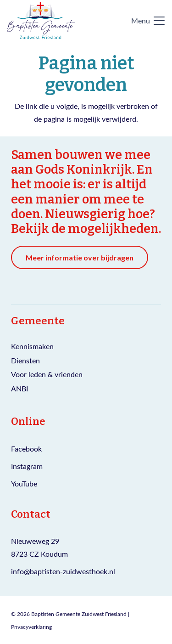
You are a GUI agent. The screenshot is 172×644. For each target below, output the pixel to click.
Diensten (25, 360)
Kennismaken (32, 346)
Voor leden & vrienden (47, 374)
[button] (148, 21)
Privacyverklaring (31, 627)
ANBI (19, 388)
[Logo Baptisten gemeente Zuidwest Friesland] (41, 21)
